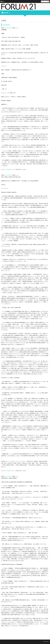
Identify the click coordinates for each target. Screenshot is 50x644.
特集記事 (9, 471)
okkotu (17, 28)
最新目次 (9, 169)
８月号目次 (6, 25)
